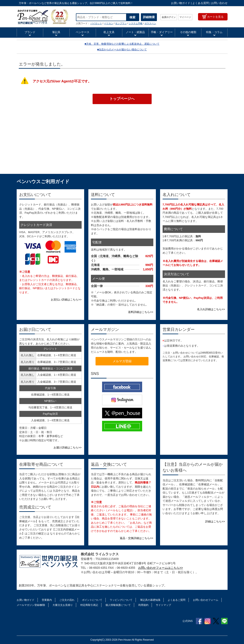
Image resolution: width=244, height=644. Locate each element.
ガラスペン (150, 23)
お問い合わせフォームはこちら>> (160, 568)
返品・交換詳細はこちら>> (136, 538)
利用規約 (143, 605)
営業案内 (47, 600)
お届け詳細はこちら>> (67, 447)
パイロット (96, 23)
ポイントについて (92, 600)
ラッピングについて (121, 600)
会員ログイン (169, 17)
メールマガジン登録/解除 (31, 605)
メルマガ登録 (122, 361)
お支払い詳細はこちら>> (66, 300)
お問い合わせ (219, 3)
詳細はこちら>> (215, 521)
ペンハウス (43, 17)
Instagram (208, 621)
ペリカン (109, 23)
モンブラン (121, 23)
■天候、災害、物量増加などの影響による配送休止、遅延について (122, 44)
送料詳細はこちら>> (141, 312)
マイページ (185, 17)
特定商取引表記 (89, 605)
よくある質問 (201, 3)
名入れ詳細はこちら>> (211, 309)
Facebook (199, 621)
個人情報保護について (118, 605)
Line (224, 621)
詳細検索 (149, 17)
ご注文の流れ (67, 600)
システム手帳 (136, 23)
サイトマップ (163, 605)
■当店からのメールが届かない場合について (122, 50)
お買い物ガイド (181, 3)
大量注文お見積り (63, 605)
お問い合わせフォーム (206, 600)
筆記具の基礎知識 (150, 600)
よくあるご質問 (177, 600)
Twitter (216, 621)
